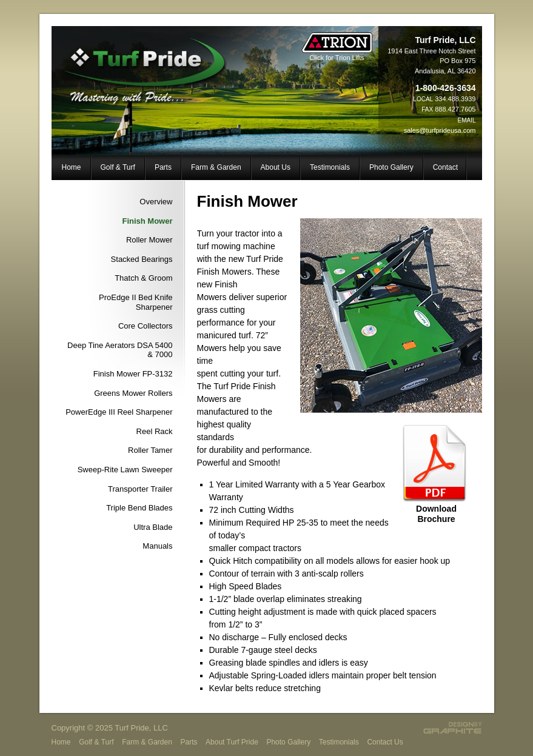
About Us (276, 167)
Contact (445, 167)
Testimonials (330, 167)
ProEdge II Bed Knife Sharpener (136, 302)
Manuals (157, 546)
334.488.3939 (455, 99)
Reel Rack (155, 431)
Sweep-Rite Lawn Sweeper (125, 470)
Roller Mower (149, 240)
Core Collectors (146, 326)
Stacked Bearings (142, 259)
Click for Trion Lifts (337, 54)
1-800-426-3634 (446, 88)
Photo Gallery (391, 167)
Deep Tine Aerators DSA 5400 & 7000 (120, 350)
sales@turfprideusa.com (440, 130)
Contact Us (385, 742)
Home (72, 167)
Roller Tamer (150, 450)
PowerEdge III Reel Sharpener (119, 412)
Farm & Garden (216, 167)
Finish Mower (147, 221)
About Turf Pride (232, 742)
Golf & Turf (118, 167)
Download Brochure (436, 514)
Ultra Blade (153, 527)
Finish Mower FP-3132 (133, 374)
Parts (163, 167)
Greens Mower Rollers (133, 393)
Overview (156, 202)
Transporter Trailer (140, 489)
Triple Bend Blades (139, 508)
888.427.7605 (455, 109)
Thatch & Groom (143, 278)
